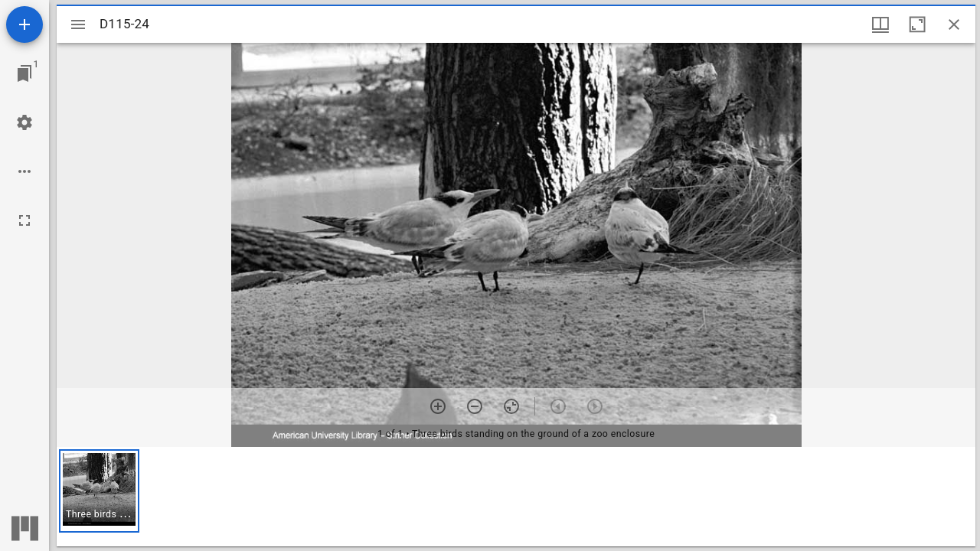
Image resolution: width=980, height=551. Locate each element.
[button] (99, 491)
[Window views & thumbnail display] (880, 24)
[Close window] (954, 24)
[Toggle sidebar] (78, 24)
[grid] (516, 497)
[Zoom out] (475, 406)
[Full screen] (24, 220)
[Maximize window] (917, 24)
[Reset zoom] (511, 406)
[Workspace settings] (24, 122)
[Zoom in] (438, 406)
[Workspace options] (24, 171)
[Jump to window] (24, 73)
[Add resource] (24, 24)
